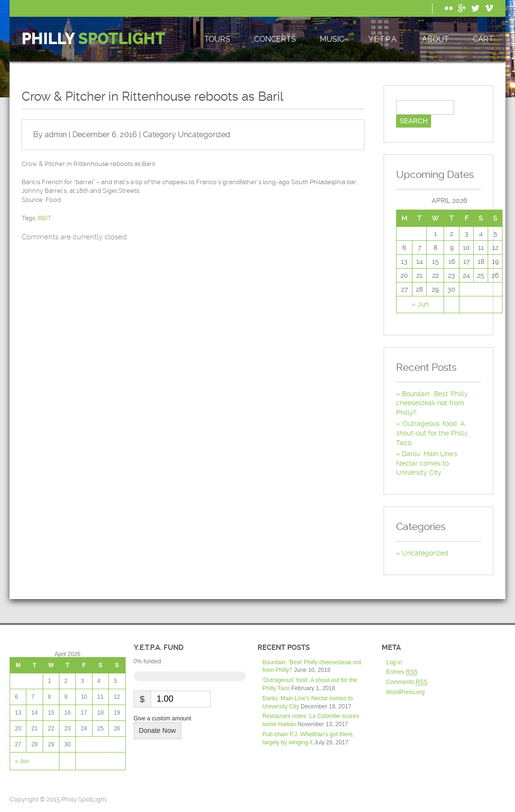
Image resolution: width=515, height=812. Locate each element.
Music (332, 39)
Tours (217, 39)
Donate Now (158, 730)
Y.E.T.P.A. (383, 39)
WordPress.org (406, 692)
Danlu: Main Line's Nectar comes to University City (427, 463)
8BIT (45, 218)
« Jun (420, 304)
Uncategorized (204, 135)
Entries (402, 672)
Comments (407, 682)
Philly (94, 39)
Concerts (275, 39)
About (435, 39)
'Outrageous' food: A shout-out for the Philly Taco (432, 433)
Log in (394, 662)
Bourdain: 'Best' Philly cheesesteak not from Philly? (432, 403)
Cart (483, 39)
